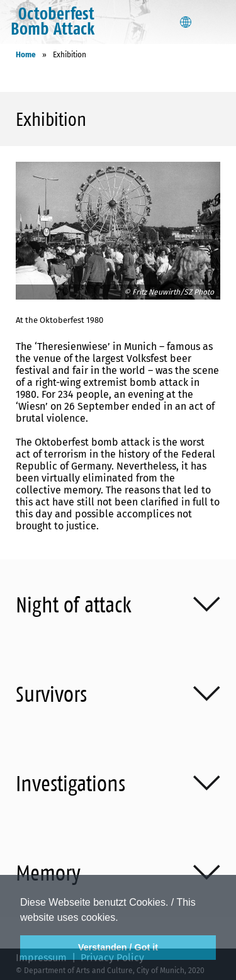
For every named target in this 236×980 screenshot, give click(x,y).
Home (26, 55)
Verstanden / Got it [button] (118, 947)
